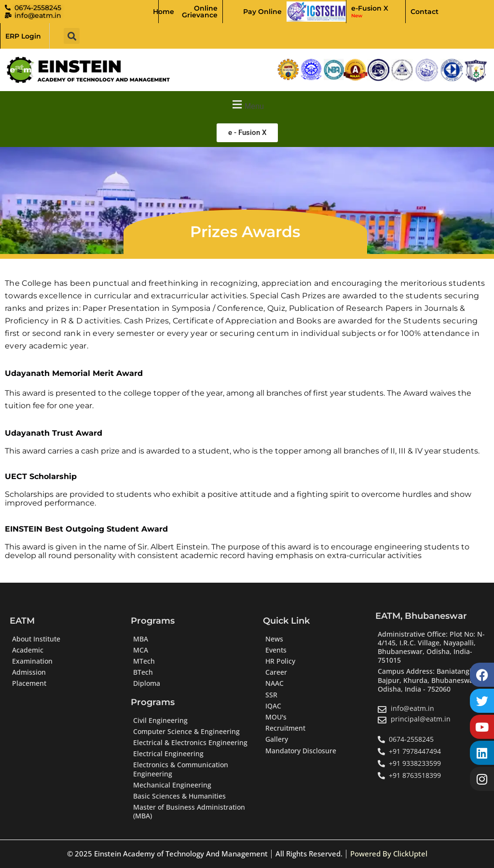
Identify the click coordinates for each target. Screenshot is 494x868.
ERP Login (23, 36)
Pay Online (262, 12)
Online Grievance (200, 12)
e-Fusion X (370, 11)
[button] (72, 36)
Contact (425, 12)
